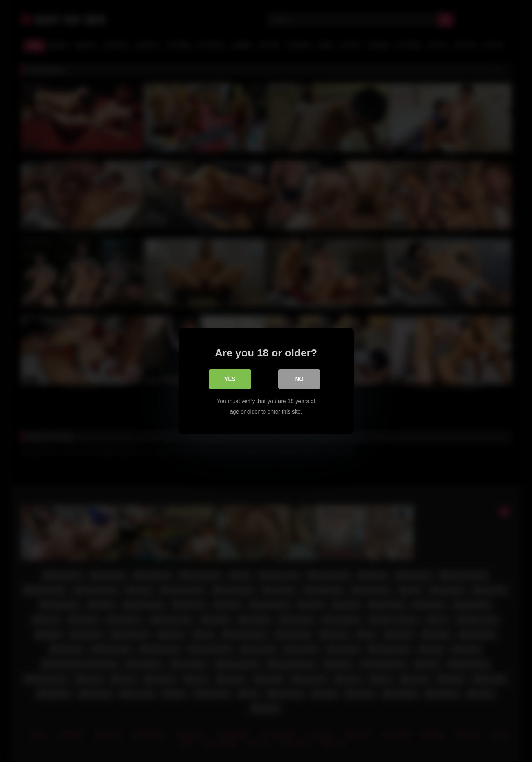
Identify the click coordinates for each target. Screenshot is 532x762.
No (299, 379)
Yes (230, 379)
